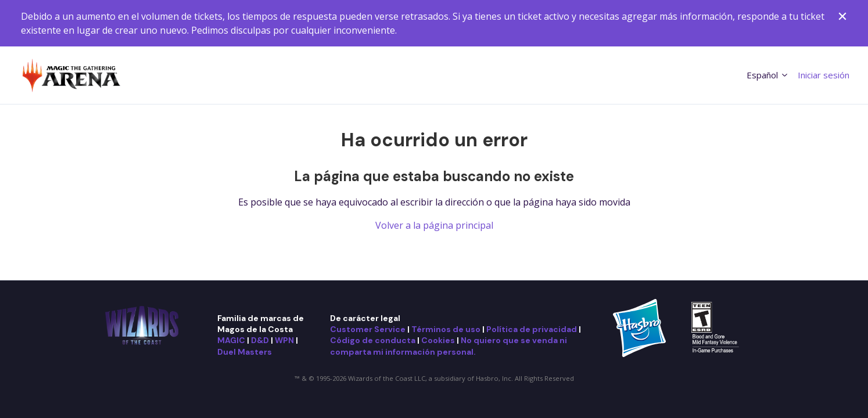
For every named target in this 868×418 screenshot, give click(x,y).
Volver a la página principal (434, 225)
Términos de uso (446, 329)
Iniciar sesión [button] (824, 75)
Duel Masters (245, 352)
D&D (260, 340)
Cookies (438, 340)
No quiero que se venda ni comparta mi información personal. (449, 346)
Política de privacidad (532, 329)
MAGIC (231, 340)
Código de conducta (373, 340)
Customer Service (368, 329)
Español (768, 75)
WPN (284, 340)
